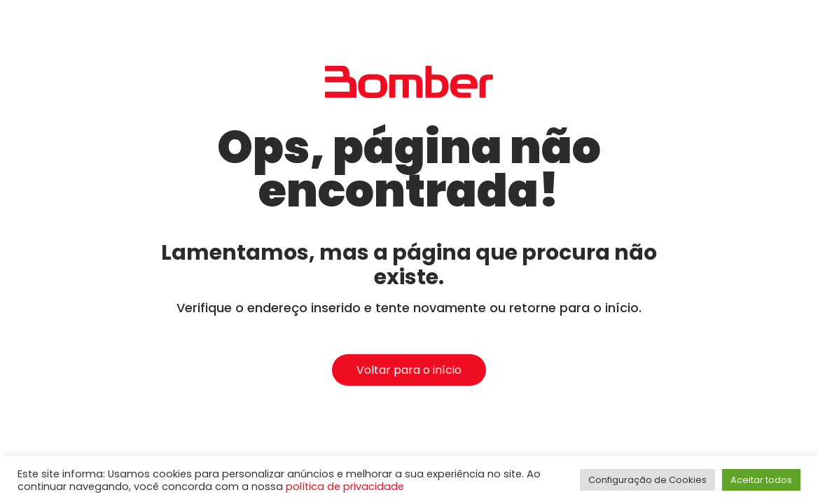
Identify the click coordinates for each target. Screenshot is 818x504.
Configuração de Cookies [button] (647, 480)
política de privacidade (345, 486)
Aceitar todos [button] (761, 480)
